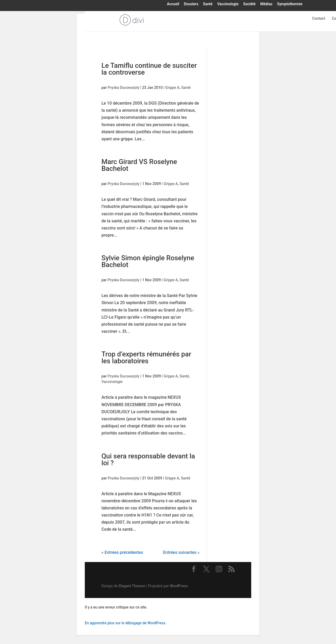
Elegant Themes (132, 586)
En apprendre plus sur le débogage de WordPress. (126, 623)
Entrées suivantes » (181, 552)
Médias (266, 4)
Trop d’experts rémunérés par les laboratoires (146, 357)
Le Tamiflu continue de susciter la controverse (149, 69)
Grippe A (172, 88)
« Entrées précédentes (122, 552)
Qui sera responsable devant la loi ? (148, 459)
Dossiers (191, 4)
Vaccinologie (228, 4)
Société (249, 4)
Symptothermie (290, 4)
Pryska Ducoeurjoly (124, 88)
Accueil (173, 4)
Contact (319, 19)
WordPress (179, 586)
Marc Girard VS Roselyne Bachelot (139, 165)
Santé (208, 4)
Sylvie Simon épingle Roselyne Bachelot (148, 261)
